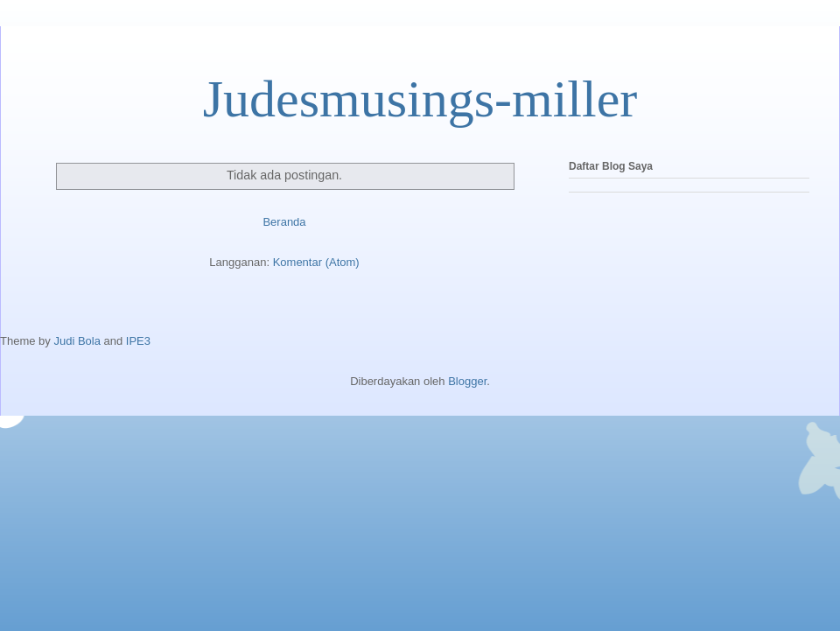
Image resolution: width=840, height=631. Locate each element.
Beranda (284, 222)
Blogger (467, 381)
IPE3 (138, 341)
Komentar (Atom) (316, 262)
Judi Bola (77, 341)
